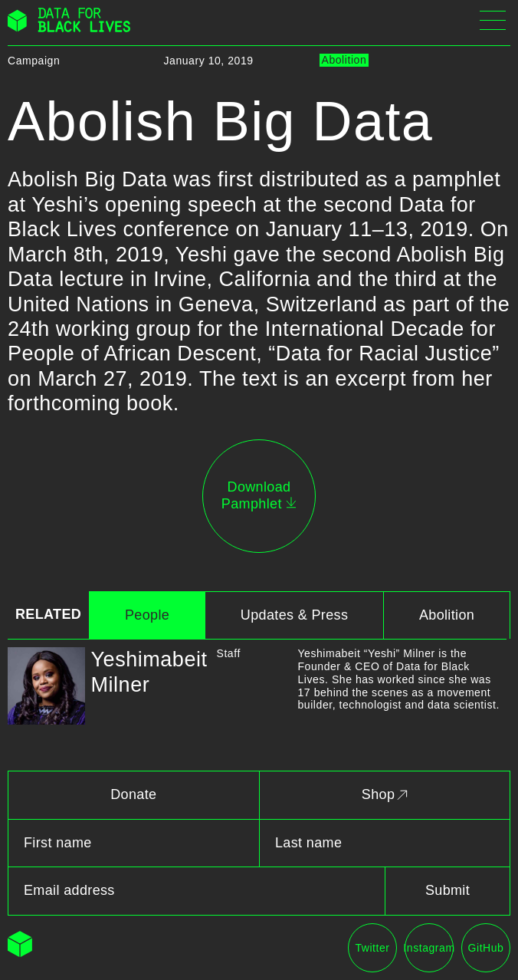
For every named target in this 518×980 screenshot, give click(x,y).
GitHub (486, 948)
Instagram (429, 948)
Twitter (372, 948)
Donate (133, 794)
